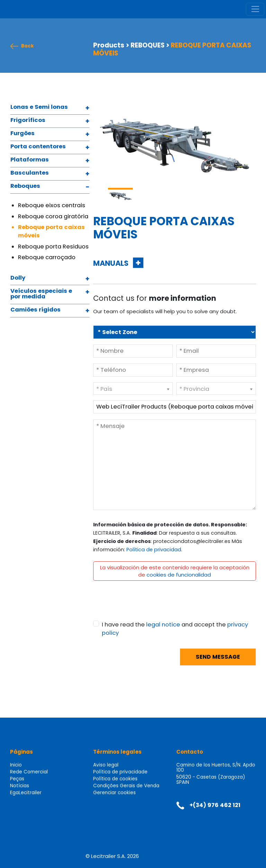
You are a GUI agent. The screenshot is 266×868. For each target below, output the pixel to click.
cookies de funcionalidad (179, 575)
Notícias (20, 786)
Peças (17, 779)
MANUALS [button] (112, 263)
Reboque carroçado (47, 257)
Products (109, 45)
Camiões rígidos (36, 310)
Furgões (23, 134)
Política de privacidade (120, 772)
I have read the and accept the (175, 629)
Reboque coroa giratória (53, 216)
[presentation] (146, 607)
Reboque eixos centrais (52, 205)
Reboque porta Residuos (53, 247)
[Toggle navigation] (255, 9)
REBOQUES (148, 45)
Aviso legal (106, 765)
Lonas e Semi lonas (39, 107)
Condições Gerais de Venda (126, 786)
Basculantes (30, 173)
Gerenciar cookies (114, 793)
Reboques (25, 186)
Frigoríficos (28, 121)
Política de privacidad (154, 550)
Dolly (18, 278)
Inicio (16, 765)
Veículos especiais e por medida (41, 294)
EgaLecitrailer (26, 793)
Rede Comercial (29, 772)
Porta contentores (38, 147)
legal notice (163, 625)
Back (28, 46)
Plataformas (30, 160)
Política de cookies (115, 779)
